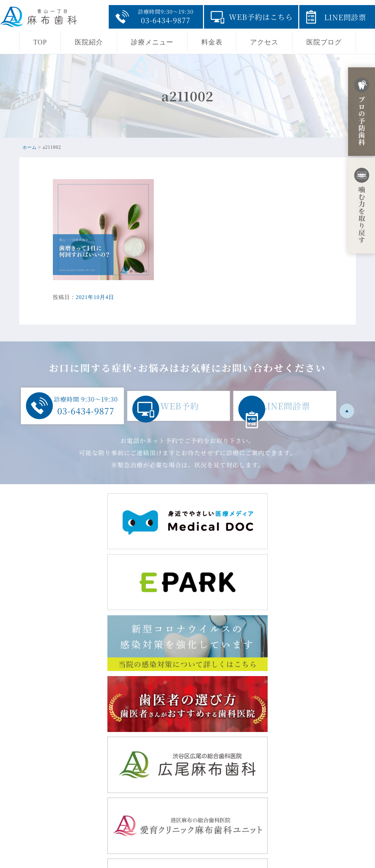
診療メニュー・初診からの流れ (236, 808)
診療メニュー (152, 42)
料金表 (212, 42)
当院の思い (210, 787)
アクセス (264, 42)
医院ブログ (324, 42)
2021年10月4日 (95, 297)
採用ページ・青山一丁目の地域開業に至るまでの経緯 (265, 819)
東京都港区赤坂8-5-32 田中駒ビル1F (118, 789)
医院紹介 (89, 42)
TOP (40, 42)
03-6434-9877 (89, 828)
